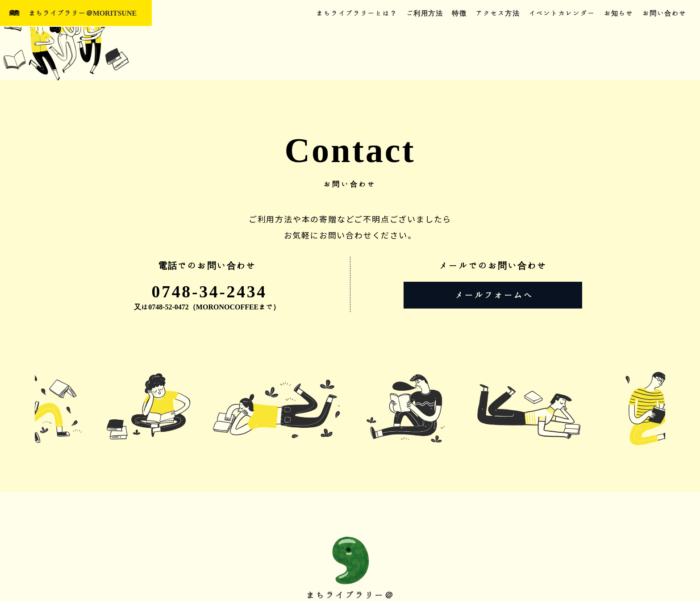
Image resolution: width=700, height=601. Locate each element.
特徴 (459, 13)
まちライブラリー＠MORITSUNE (83, 13)
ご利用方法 (425, 13)
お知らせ (619, 13)
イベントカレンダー (562, 13)
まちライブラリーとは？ (357, 13)
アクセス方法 (498, 13)
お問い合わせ (665, 13)
